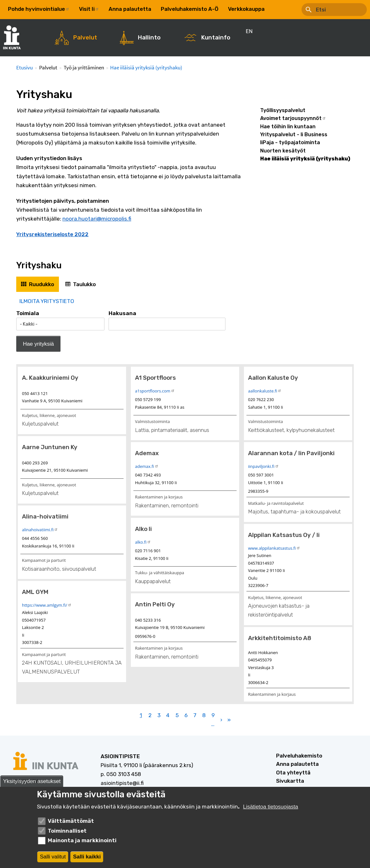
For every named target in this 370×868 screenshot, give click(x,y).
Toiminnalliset (67, 832)
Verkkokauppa (246, 9)
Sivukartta (290, 781)
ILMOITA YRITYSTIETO (47, 301)
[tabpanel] (185, 513)
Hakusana (122, 313)
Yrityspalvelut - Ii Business (294, 134)
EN (278, 9)
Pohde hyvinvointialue (39, 9)
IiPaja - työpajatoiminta (290, 142)
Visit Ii (89, 9)
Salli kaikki (87, 858)
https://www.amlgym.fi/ (47, 605)
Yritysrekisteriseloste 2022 (52, 234)
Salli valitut (53, 858)
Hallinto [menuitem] (149, 38)
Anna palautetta (130, 9)
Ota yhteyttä (293, 773)
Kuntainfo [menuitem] (216, 38)
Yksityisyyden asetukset (32, 782)
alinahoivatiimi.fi (40, 530)
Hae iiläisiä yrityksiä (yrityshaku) (146, 67)
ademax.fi (147, 466)
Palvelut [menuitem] (85, 38)
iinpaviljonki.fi (263, 466)
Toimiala (28, 313)
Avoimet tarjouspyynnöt (293, 118)
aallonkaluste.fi (265, 391)
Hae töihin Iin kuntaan (288, 127)
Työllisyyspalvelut (283, 110)
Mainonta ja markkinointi (82, 842)
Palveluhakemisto (299, 756)
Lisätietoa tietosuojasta (270, 808)
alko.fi (143, 542)
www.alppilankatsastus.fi (274, 548)
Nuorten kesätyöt (283, 151)
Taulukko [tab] (84, 284)
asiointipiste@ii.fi (122, 783)
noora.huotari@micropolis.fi (97, 219)
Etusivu (25, 67)
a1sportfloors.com (155, 391)
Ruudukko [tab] (42, 284)
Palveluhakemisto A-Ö (190, 9)
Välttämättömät (71, 822)
